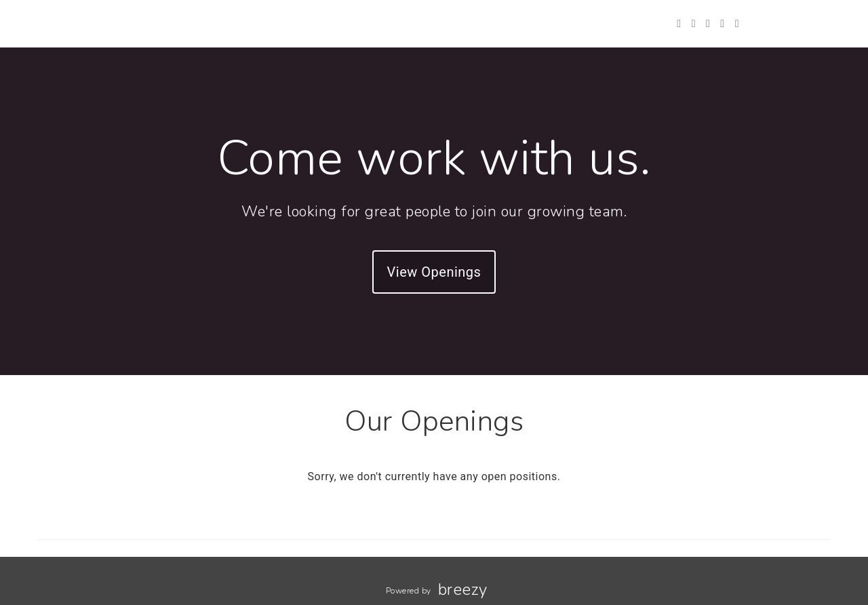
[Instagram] (708, 23)
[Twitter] (679, 23)
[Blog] (737, 23)
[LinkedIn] (722, 23)
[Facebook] (694, 23)
